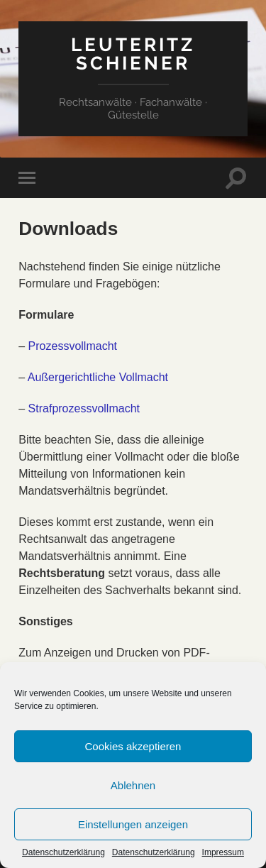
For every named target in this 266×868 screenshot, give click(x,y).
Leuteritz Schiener (133, 54)
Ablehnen (133, 785)
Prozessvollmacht (73, 346)
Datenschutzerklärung (63, 852)
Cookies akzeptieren (133, 746)
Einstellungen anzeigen (133, 824)
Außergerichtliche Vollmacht (98, 377)
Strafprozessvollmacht (84, 408)
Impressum (223, 852)
